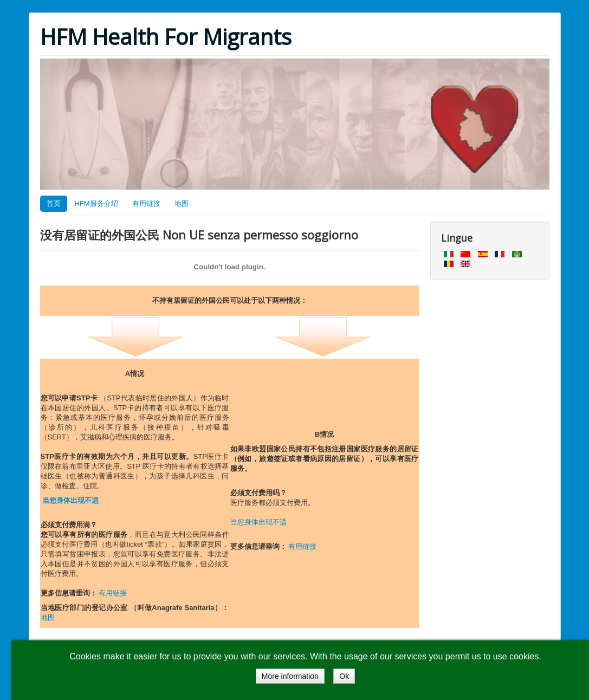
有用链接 (146, 203)
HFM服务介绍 (96, 203)
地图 (182, 203)
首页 (54, 203)
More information (290, 676)
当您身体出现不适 (70, 500)
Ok (344, 676)
